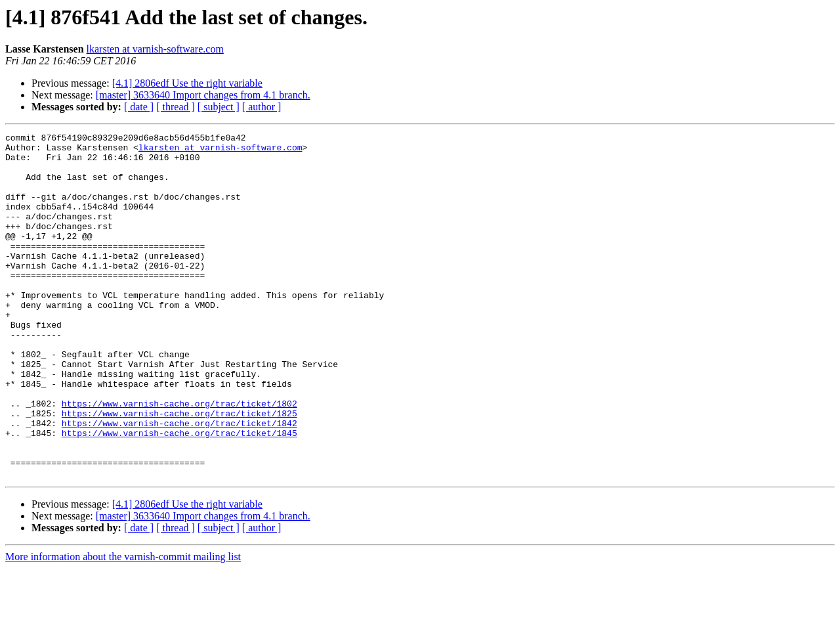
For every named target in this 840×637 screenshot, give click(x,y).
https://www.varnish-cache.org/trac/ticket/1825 (179, 470)
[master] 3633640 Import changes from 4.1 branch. (203, 95)
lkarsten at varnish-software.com (155, 49)
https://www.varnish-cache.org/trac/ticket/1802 (179, 458)
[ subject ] (219, 107)
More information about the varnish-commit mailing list (123, 626)
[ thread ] (176, 107)
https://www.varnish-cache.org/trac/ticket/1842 (179, 482)
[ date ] (139, 107)
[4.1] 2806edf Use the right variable (187, 83)
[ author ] (262, 107)
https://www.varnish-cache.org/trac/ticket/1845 (179, 494)
